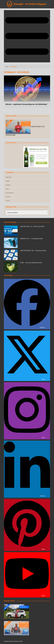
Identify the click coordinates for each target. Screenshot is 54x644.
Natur (7, 189)
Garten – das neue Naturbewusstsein (31, 263)
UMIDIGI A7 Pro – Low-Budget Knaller (31, 239)
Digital (7, 181)
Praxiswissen (9, 193)
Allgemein (9, 177)
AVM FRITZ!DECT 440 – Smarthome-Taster (33, 251)
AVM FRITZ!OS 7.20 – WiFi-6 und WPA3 (32, 227)
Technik (8, 197)
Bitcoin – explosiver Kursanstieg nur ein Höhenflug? (26, 104)
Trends (8, 201)
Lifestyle (8, 185)
